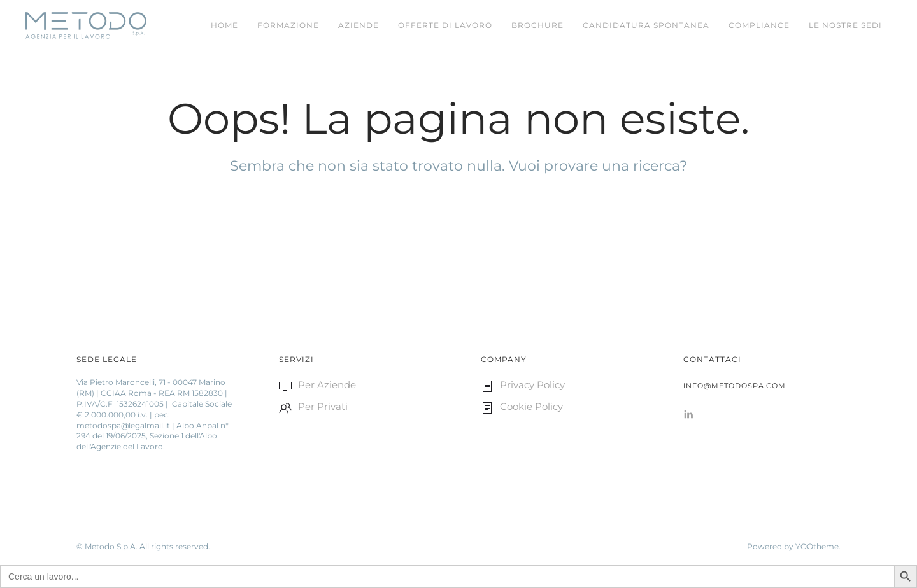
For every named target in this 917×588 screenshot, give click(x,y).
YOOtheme (817, 546)
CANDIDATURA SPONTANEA (646, 25)
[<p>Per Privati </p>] (285, 406)
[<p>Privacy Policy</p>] (487, 385)
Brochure (537, 25)
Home (224, 25)
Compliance (759, 25)
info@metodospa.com (735, 386)
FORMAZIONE (288, 25)
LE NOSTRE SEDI (845, 25)
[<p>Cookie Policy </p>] (487, 406)
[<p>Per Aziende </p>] (285, 385)
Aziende (359, 25)
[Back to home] (86, 25)
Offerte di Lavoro (445, 25)
